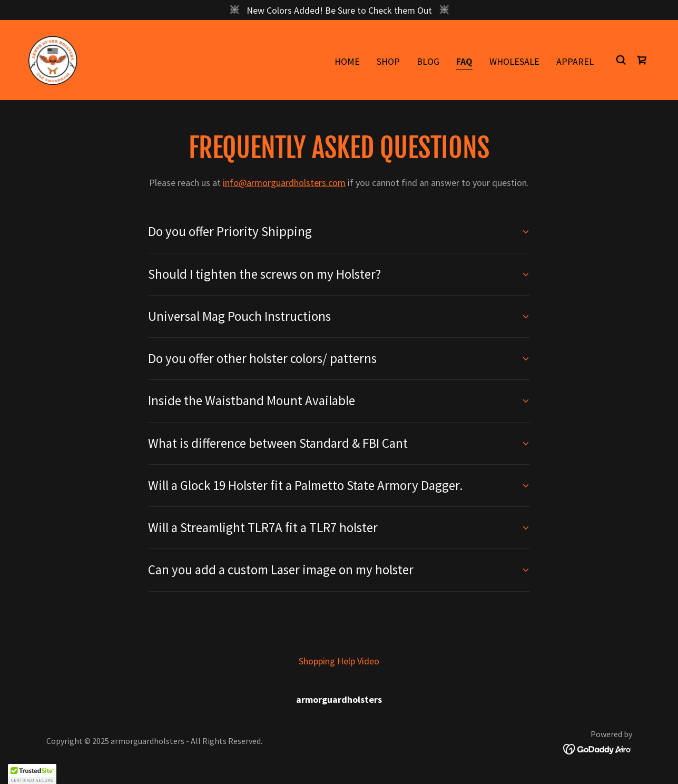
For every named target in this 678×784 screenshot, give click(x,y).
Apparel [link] (575, 61)
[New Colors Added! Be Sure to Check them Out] (339, 10)
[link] (53, 59)
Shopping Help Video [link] (339, 661)
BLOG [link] (428, 61)
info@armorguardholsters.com (284, 183)
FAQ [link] (464, 61)
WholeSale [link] (514, 61)
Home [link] (347, 61)
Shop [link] (388, 61)
